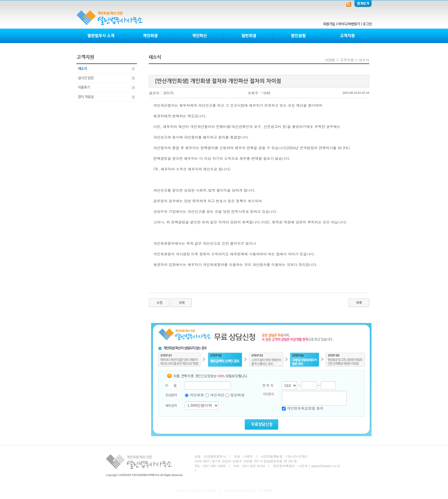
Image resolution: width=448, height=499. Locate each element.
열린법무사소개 (101, 36)
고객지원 (347, 36)
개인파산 (200, 36)
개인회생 (150, 36)
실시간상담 (107, 78)
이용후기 (107, 88)
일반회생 (249, 36)
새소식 (107, 69)
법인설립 (298, 36)
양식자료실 (107, 97)
